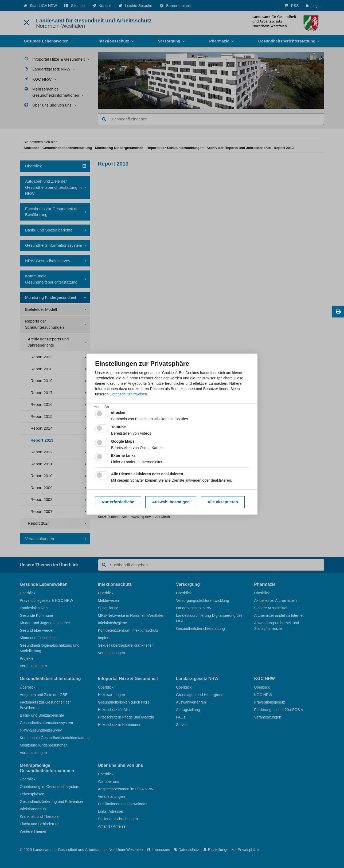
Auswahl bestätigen (171, 502)
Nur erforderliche (118, 502)
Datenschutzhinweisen (128, 394)
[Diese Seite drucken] (338, 312)
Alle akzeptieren (223, 502)
